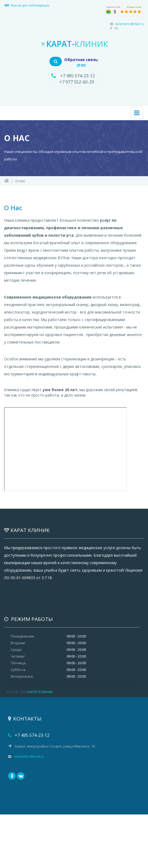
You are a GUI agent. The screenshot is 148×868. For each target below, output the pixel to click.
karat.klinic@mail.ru (130, 24)
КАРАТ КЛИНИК (40, 692)
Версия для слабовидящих (30, 5)
